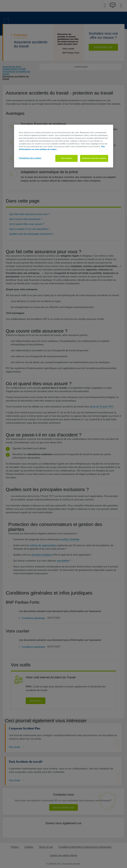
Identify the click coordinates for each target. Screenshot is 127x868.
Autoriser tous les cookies (94, 158)
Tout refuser (66, 158)
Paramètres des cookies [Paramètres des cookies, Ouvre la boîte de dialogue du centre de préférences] (30, 158)
